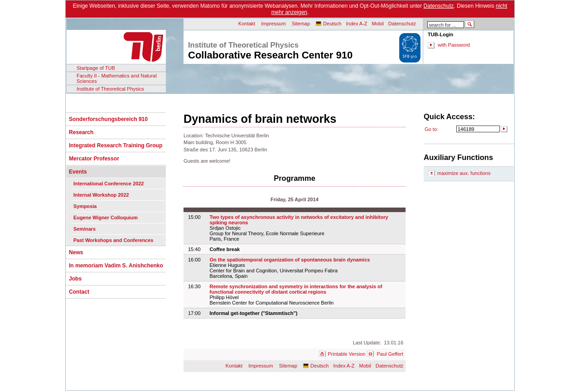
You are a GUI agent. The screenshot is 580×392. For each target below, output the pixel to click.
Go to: (431, 129)
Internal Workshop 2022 (101, 195)
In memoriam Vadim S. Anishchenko (116, 266)
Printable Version (346, 354)
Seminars (85, 229)
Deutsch (332, 24)
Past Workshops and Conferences (113, 240)
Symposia (85, 206)
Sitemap (301, 24)
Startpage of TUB (96, 68)
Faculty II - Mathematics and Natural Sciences (117, 78)
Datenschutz (439, 6)
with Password (454, 45)
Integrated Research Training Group (116, 145)
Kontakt (247, 24)
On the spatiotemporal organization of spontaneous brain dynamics (290, 260)
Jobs (75, 279)
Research (81, 132)
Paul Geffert (390, 354)
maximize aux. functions (464, 173)
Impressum (273, 24)
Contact (79, 292)
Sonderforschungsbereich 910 (108, 119)
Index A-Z (356, 24)
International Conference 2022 (109, 184)
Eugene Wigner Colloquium (106, 218)
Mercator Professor (94, 159)
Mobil (378, 24)
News (76, 252)
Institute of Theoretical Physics (110, 89)
